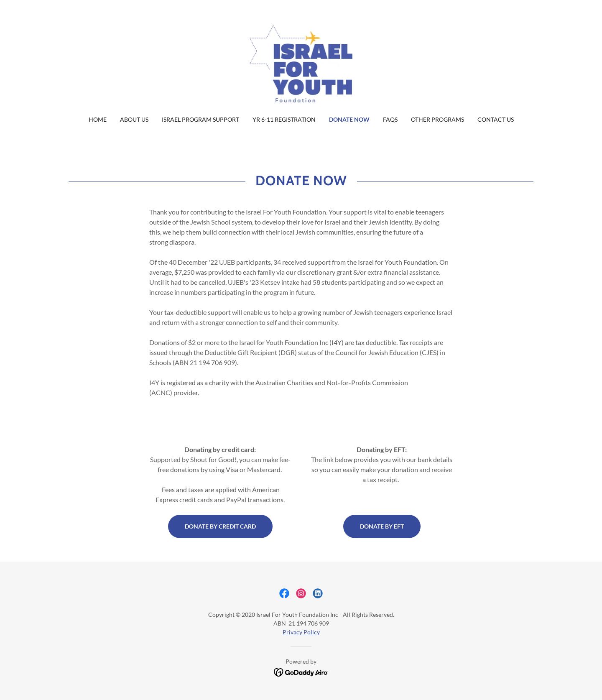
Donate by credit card (220, 526)
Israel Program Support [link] (200, 119)
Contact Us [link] (496, 119)
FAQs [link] (390, 119)
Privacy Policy (301, 632)
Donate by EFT (382, 526)
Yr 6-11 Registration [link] (284, 119)
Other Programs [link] (437, 119)
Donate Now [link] (349, 119)
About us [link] (134, 119)
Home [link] (98, 119)
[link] (301, 63)
